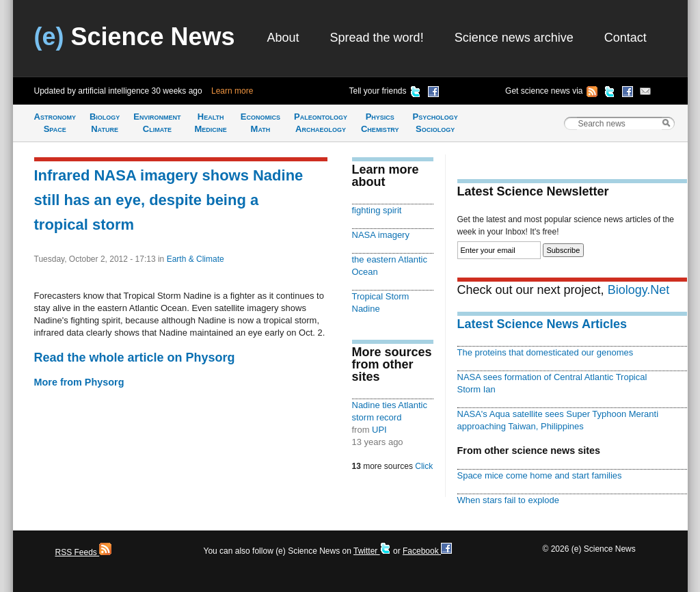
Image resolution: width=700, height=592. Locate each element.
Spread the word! (377, 38)
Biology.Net (639, 290)
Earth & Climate (196, 259)
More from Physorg (79, 382)
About (283, 38)
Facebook (427, 551)
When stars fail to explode (508, 500)
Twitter (372, 551)
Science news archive (514, 38)
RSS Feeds (84, 552)
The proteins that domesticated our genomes (546, 352)
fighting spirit (377, 210)
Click (424, 466)
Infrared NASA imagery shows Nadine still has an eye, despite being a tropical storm (169, 200)
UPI (379, 430)
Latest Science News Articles (542, 324)
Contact (625, 38)
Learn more (232, 91)
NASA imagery (381, 235)
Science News (135, 37)
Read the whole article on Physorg (135, 358)
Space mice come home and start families (540, 475)
